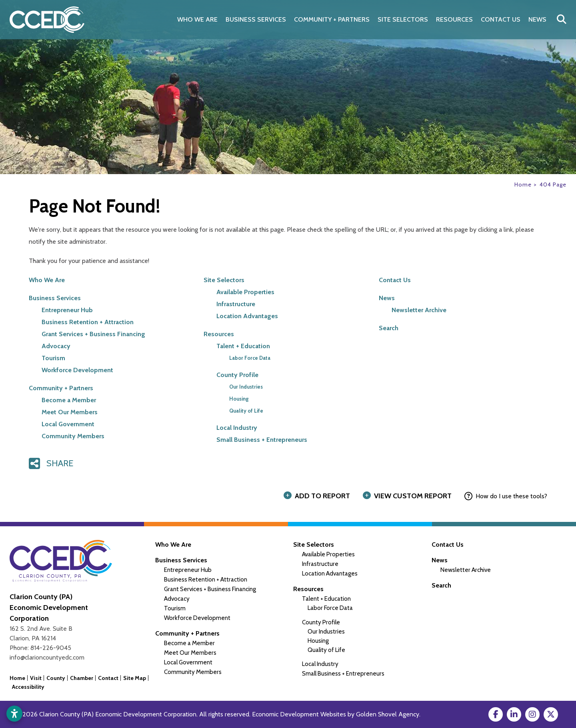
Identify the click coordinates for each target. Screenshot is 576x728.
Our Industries (246, 387)
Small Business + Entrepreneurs (262, 440)
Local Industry (237, 428)
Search (389, 328)
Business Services (55, 298)
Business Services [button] (256, 19)
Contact (108, 678)
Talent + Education (243, 346)
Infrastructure (236, 304)
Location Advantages (247, 316)
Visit (36, 678)
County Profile (237, 375)
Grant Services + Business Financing (93, 334)
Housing (239, 399)
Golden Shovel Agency (388, 714)
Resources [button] (454, 19)
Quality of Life (246, 411)
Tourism (53, 358)
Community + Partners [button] (332, 19)
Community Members (73, 436)
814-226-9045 (51, 648)
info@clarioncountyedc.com (47, 657)
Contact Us (501, 19)
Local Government (68, 424)
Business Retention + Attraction (88, 322)
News (537, 19)
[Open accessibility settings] (14, 714)
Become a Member (69, 400)
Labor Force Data (250, 358)
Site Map (135, 678)
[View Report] (409, 496)
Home (17, 678)
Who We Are (197, 19)
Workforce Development (77, 370)
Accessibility (28, 687)
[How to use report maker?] (506, 496)
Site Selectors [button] (403, 19)
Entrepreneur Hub (67, 310)
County (56, 678)
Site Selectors (224, 280)
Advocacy (56, 346)
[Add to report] (318, 496)
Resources (219, 334)
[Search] (562, 20)
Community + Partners (61, 388)
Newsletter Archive (419, 310)
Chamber (82, 678)
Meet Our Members (70, 412)
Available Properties (245, 292)
